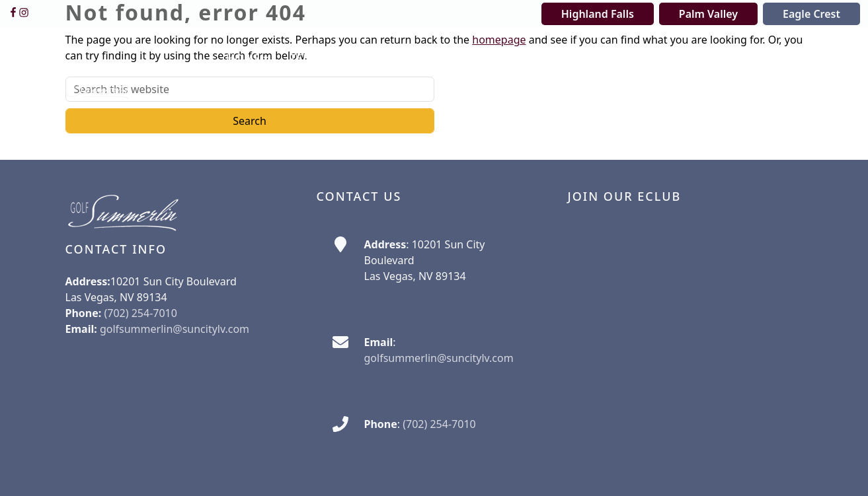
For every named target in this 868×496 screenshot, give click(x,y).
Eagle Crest (811, 14)
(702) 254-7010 (439, 424)
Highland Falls (598, 14)
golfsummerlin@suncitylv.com (175, 329)
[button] (247, 59)
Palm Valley (708, 14)
